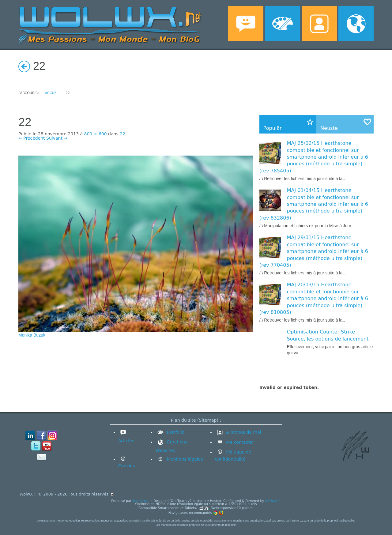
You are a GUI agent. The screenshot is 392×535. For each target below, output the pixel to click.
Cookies (127, 466)
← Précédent (32, 138)
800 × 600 (96, 134)
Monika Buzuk (32, 335)
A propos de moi (238, 432)
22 (123, 134)
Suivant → (57, 138)
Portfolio (170, 432)
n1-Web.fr (273, 501)
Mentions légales (184, 459)
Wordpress (141, 501)
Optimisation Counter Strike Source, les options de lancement (328, 335)
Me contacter (239, 442)
